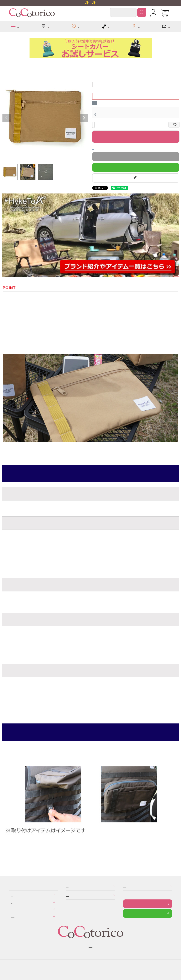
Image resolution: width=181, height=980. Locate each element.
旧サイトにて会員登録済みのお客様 (13, 916)
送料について (12, 902)
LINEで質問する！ (136, 167)
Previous (7, 118)
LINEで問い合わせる (126, 913)
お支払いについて (12, 895)
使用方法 (7, 732)
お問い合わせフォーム (126, 904)
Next (84, 118)
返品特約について (93, 148)
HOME (3, 64)
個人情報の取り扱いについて (67, 895)
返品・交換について (12, 909)
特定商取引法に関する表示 (67, 886)
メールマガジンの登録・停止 (125, 886)
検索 (142, 12)
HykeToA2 (5, 64)
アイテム (6, 64)
